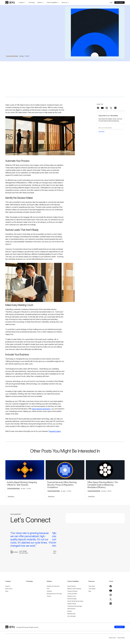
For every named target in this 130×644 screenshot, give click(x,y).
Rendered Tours (72, 596)
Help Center (92, 586)
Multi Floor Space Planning (74, 589)
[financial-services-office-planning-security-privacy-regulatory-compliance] (65, 470)
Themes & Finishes (72, 594)
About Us (8, 586)
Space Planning (71, 586)
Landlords (49, 591)
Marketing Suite (71, 614)
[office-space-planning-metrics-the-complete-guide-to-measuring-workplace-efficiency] (105, 470)
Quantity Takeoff (72, 604)
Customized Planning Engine (75, 606)
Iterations (70, 611)
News (7, 591)
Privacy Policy (121, 638)
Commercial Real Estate (12, 56)
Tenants (49, 596)
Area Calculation (72, 616)
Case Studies (92, 589)
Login (111, 2)
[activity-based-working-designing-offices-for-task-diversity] (25, 470)
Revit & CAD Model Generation (75, 601)
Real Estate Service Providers (54, 594)
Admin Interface (71, 609)
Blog (90, 591)
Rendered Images (72, 599)
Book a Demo (119, 2)
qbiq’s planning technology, (41, 409)
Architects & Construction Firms (53, 587)
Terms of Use (112, 638)
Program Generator (72, 591)
